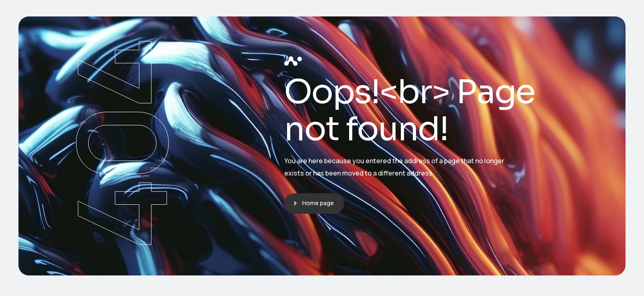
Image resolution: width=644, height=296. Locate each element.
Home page (318, 203)
